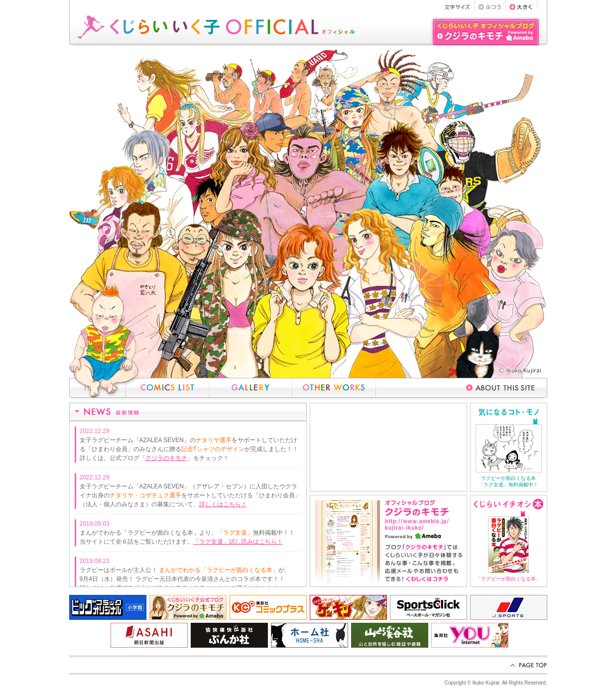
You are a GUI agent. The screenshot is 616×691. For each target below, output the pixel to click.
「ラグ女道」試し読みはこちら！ (238, 542)
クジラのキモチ (166, 458)
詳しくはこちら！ (223, 504)
